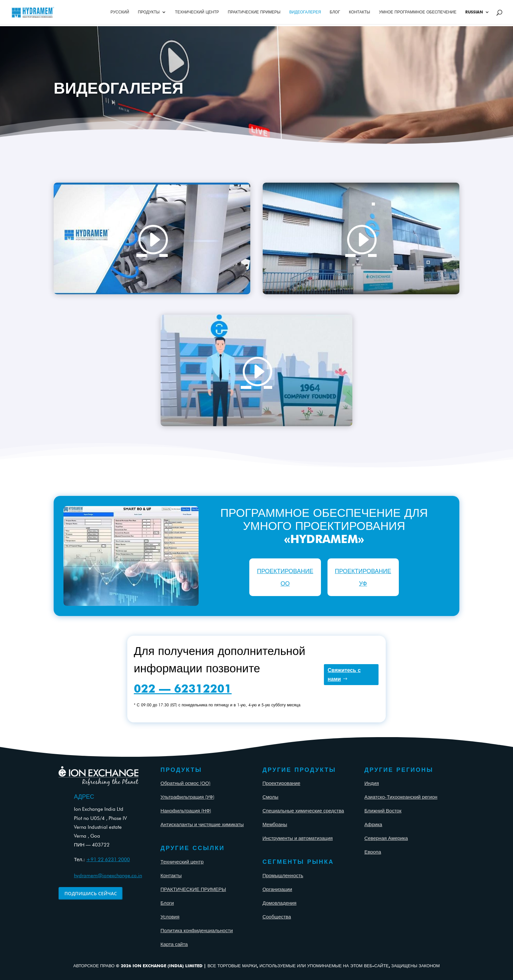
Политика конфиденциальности (197, 931)
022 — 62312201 (183, 688)
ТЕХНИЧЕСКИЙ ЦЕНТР (197, 12)
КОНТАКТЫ (359, 12)
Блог (335, 12)
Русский (120, 12)
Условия (170, 917)
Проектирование (281, 783)
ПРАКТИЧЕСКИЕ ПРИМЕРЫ (254, 12)
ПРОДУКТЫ (149, 12)
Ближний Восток (383, 811)
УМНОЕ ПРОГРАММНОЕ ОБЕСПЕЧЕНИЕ (418, 12)
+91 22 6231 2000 (108, 860)
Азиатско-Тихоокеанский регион (401, 797)
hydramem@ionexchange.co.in (108, 876)
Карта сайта (174, 944)
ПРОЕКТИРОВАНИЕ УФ (363, 577)
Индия (372, 783)
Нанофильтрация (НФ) (186, 811)
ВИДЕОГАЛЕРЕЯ (305, 12)
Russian (474, 12)
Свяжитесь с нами (344, 675)
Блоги (167, 903)
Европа (373, 852)
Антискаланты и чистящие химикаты (202, 825)
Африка (373, 825)
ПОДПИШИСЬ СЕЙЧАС (91, 893)
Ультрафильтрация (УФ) (188, 797)
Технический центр (182, 862)
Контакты (171, 876)
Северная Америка (386, 838)
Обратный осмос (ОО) (186, 783)
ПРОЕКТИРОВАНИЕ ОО (285, 577)
